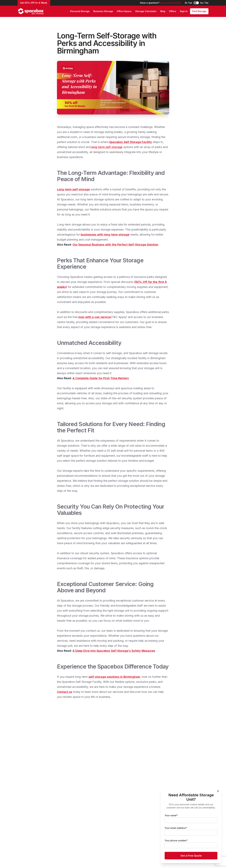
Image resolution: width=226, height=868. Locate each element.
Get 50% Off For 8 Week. (34, 3)
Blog (163, 11)
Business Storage (103, 11)
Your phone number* (176, 840)
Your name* (171, 815)
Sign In (184, 11)
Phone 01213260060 (171, 3)
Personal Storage (80, 11)
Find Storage (199, 11)
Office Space (124, 11)
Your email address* (176, 828)
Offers (173, 11)
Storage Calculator (146, 11)
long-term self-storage (106, 147)
